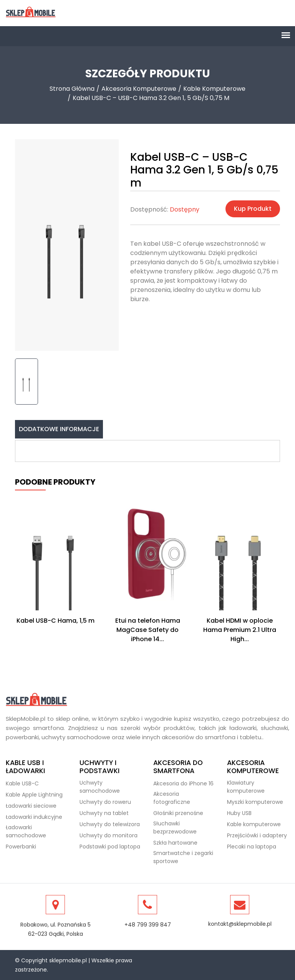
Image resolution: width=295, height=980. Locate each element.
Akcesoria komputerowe (139, 89)
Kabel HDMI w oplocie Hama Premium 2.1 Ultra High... (240, 630)
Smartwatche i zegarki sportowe (183, 857)
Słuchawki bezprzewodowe (175, 827)
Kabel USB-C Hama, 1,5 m (56, 621)
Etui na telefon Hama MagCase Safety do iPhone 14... (148, 630)
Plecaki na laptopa (252, 847)
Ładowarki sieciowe (31, 806)
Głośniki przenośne (178, 813)
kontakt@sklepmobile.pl (240, 924)
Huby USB (239, 813)
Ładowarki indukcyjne (34, 817)
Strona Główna (72, 89)
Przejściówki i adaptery (257, 835)
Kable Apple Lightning (34, 795)
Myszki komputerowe (255, 802)
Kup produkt (253, 209)
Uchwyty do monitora (109, 835)
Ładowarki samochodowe (26, 831)
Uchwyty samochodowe (100, 787)
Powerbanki (21, 847)
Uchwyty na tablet (104, 813)
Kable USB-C (22, 783)
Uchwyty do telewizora (110, 824)
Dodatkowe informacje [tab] (59, 429)
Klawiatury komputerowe (246, 787)
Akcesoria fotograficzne (172, 798)
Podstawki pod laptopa (110, 847)
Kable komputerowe (214, 89)
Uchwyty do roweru (105, 802)
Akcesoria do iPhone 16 (183, 783)
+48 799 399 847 (148, 925)
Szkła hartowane (175, 843)
